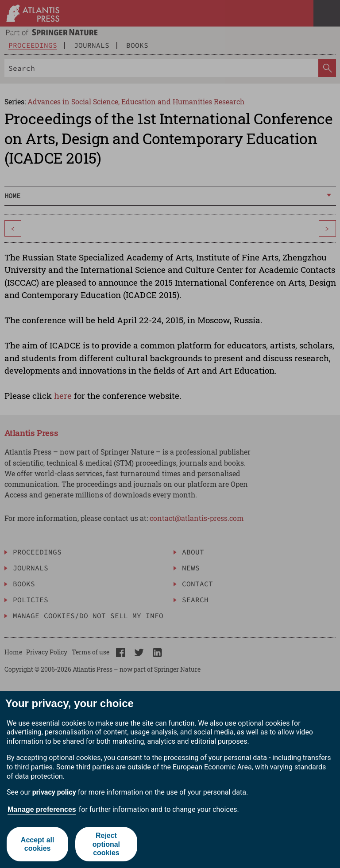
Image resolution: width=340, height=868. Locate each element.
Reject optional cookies (106, 844)
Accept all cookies (38, 844)
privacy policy (54, 792)
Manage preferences (42, 809)
